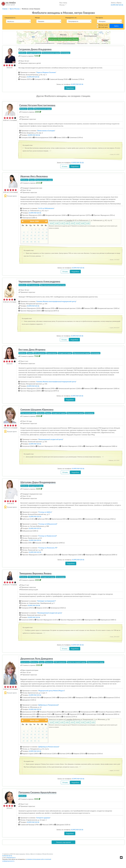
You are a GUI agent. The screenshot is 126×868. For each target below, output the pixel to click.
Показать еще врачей (63, 842)
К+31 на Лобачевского (46, 208)
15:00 (77, 722)
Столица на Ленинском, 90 (48, 548)
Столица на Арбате (45, 512)
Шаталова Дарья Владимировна (38, 482)
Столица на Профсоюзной (47, 536)
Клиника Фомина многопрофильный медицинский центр (56, 301)
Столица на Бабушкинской (48, 524)
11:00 (56, 223)
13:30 (72, 223)
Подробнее (70, 88)
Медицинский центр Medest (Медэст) (51, 691)
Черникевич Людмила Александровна (39, 281)
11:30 (62, 223)
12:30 (51, 722)
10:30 (51, 223)
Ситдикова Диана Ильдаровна (35, 49)
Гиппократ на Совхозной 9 (46, 601)
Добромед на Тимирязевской (48, 705)
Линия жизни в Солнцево (46, 131)
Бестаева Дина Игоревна (32, 349)
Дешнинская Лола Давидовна (37, 658)
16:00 (82, 223)
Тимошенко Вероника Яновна (35, 573)
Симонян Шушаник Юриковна (37, 409)
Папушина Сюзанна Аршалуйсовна (37, 792)
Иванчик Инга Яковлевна (34, 176)
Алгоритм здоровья (43, 818)
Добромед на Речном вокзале (49, 747)
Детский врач (103, 27)
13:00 (67, 223)
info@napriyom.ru (11, 857)
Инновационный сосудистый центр (51, 439)
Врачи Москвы (15, 9)
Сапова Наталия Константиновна (37, 105)
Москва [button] (63, 4)
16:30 (88, 223)
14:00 (67, 722)
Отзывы (65, 166)
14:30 (72, 722)
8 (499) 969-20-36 (33, 77)
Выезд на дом (103, 25)
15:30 (77, 223)
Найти (116, 26)
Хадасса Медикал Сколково (46, 72)
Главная (5, 9)
